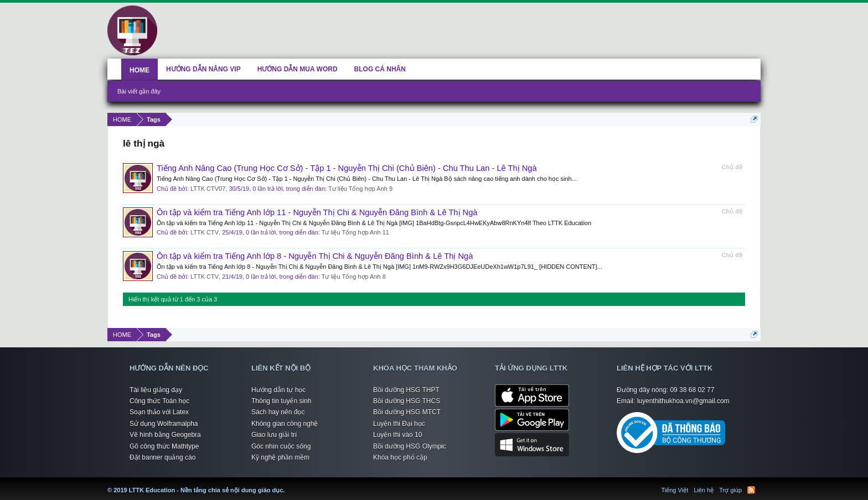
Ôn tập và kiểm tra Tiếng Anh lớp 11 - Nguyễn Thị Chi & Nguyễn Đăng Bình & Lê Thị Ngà (317, 212)
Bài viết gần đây (139, 91)
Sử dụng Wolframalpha (164, 424)
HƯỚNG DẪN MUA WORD (298, 69)
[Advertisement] (487, 28)
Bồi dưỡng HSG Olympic (410, 446)
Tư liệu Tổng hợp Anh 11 (355, 232)
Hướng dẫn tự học (278, 390)
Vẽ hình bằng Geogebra (165, 435)
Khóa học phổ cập (400, 457)
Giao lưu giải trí (274, 435)
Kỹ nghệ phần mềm (280, 457)
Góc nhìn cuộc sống (281, 446)
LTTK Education (287, 483)
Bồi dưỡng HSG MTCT (407, 412)
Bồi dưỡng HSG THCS (407, 401)
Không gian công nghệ (285, 424)
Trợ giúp (730, 490)
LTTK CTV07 (208, 189)
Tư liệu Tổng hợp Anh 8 (354, 277)
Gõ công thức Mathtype (164, 446)
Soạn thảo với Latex (159, 412)
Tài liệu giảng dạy (156, 390)
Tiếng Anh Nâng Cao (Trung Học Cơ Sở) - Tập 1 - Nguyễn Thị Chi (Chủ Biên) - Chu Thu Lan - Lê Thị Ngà (347, 168)
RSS (751, 490)
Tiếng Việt (675, 490)
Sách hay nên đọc (278, 412)
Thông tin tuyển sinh (281, 401)
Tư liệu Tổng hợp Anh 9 (360, 189)
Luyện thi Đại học (399, 424)
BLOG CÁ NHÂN (380, 69)
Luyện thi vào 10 (397, 435)
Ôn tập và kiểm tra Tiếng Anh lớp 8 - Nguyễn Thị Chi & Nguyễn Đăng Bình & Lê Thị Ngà (315, 256)
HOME (139, 70)
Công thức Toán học (159, 401)
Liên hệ (704, 490)
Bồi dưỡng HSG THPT (406, 390)
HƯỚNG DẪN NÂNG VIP (203, 69)
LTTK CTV (205, 232)
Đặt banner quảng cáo (162, 457)
